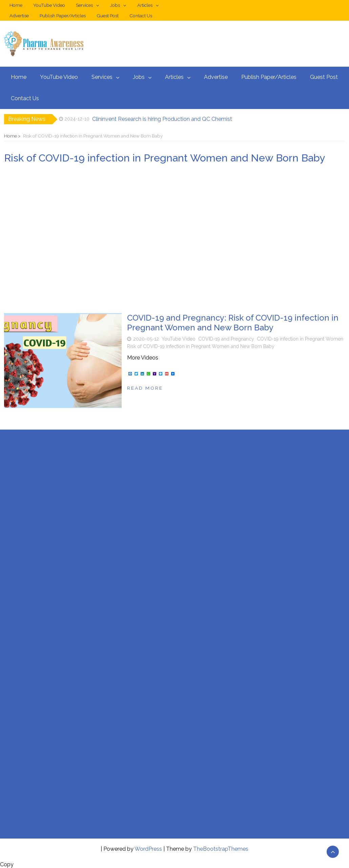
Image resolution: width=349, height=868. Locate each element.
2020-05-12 (146, 339)
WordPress (148, 849)
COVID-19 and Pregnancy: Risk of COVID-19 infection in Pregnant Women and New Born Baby (233, 323)
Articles (145, 5)
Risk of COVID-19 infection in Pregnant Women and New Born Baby (201, 346)
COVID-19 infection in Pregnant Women (300, 339)
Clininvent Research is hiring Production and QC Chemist (162, 119)
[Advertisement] (174, 239)
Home (16, 5)
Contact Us (141, 16)
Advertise (19, 16)
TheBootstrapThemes (221, 849)
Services (84, 5)
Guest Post (108, 16)
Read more (145, 388)
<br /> (44, 484)
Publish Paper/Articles (63, 16)
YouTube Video (49, 5)
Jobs (115, 5)
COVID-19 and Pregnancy (226, 339)
